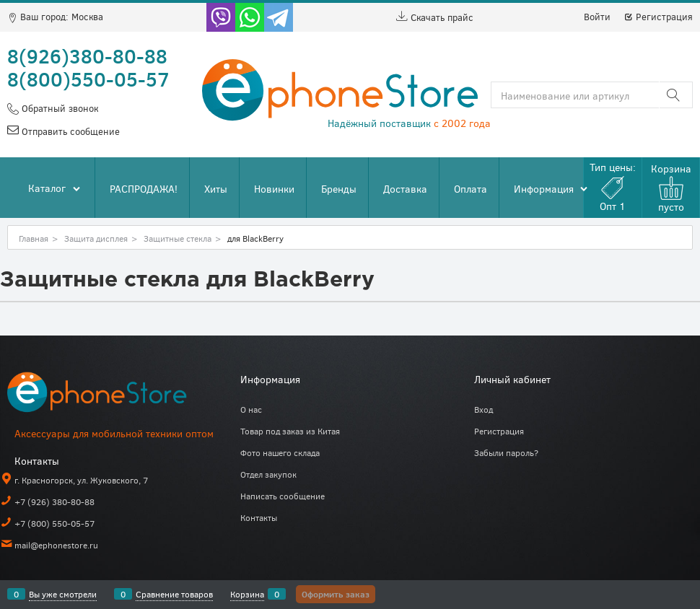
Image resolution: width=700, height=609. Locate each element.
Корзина (247, 594)
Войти (597, 17)
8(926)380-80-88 (87, 56)
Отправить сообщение (69, 131)
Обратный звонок (58, 108)
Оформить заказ (336, 594)
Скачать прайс (435, 17)
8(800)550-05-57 (88, 79)
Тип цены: (613, 187)
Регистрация (658, 17)
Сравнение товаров (174, 594)
